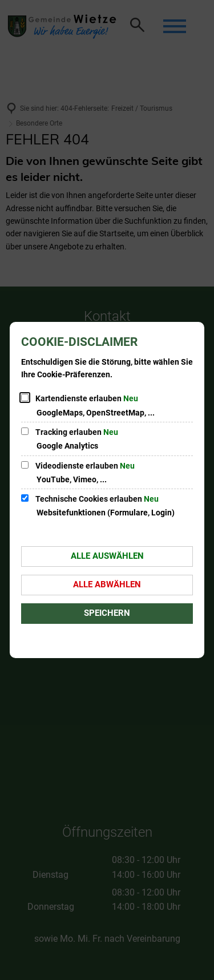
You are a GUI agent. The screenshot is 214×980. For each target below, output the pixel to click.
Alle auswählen (107, 556)
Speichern (107, 613)
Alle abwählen (107, 584)
